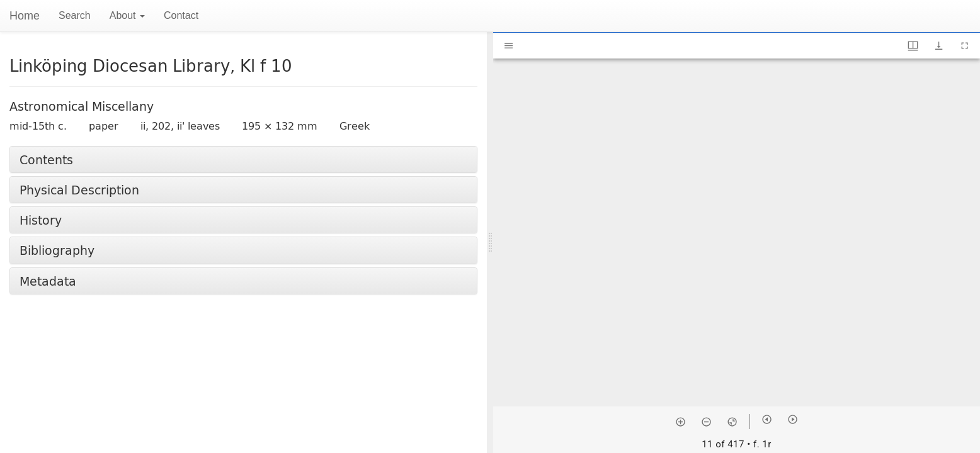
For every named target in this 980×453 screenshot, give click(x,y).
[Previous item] (767, 419)
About (127, 15)
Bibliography (57, 250)
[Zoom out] (706, 422)
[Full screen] (965, 46)
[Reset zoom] (732, 422)
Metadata (48, 281)
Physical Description (79, 190)
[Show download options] (939, 46)
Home (25, 16)
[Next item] (793, 419)
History (41, 220)
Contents (46, 159)
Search (75, 15)
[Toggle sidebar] (509, 46)
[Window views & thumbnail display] (913, 46)
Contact (181, 15)
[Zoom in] (681, 422)
